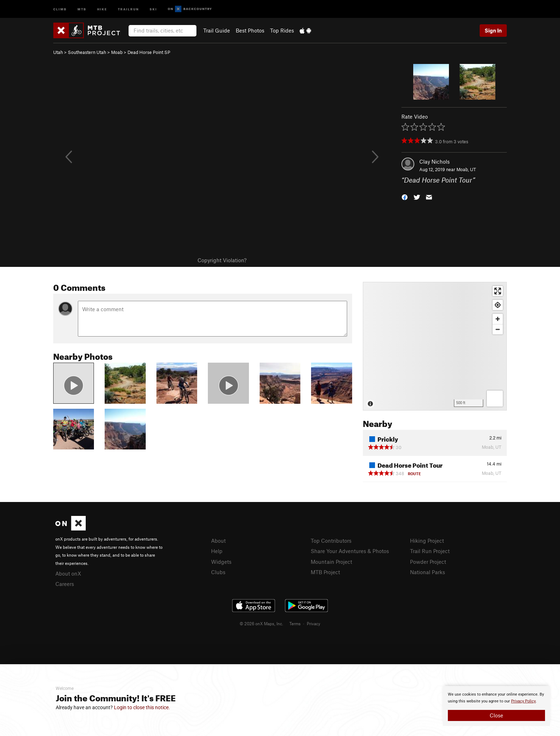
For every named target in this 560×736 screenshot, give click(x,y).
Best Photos (250, 30)
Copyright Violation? (222, 260)
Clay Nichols (434, 161)
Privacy (314, 623)
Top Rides (282, 30)
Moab (117, 52)
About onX (68, 573)
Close (496, 715)
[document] (496, 706)
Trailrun (128, 9)
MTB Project (325, 572)
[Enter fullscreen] (498, 291)
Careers (65, 584)
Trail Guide (217, 30)
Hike (102, 9)
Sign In (493, 30)
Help (217, 551)
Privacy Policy (523, 701)
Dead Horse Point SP (149, 52)
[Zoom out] (498, 329)
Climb (60, 9)
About (218, 541)
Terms (295, 623)
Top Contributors (331, 541)
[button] (405, 197)
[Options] (495, 399)
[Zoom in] (498, 319)
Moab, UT (466, 169)
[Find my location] (498, 305)
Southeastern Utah (87, 52)
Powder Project (428, 562)
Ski (153, 9)
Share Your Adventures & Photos (350, 551)
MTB (82, 9)
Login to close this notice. (142, 707)
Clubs (218, 572)
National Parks (427, 572)
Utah (58, 52)
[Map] (435, 346)
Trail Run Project (430, 551)
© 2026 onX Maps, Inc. (261, 623)
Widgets (221, 562)
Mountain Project (331, 562)
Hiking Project (427, 541)
